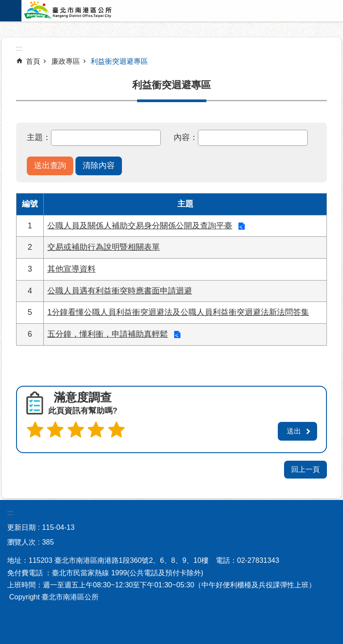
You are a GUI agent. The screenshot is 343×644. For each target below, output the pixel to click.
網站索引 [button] (11, 11)
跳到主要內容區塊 (5, 5)
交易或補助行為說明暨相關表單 (104, 247)
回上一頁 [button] (305, 468)
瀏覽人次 (21, 541)
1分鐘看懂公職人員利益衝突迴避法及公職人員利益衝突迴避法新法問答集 (178, 312)
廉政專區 (66, 61)
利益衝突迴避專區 (119, 61)
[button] (50, 166)
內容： (186, 137)
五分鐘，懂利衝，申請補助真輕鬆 (108, 334)
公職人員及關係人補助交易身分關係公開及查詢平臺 (140, 226)
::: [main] (19, 48)
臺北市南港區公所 (79, 11)
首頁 (33, 61)
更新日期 (21, 526)
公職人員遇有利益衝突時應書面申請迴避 (120, 291)
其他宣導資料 (71, 269)
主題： (39, 137)
